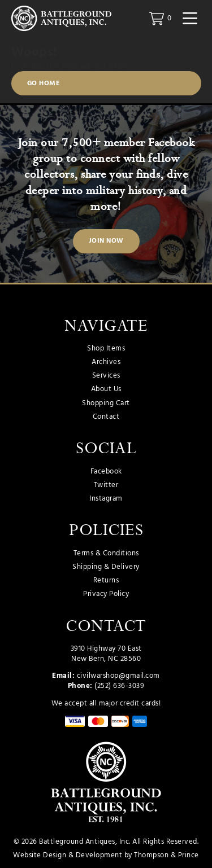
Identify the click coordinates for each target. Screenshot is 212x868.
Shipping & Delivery (106, 567)
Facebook (106, 472)
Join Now (106, 241)
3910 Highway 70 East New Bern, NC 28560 (106, 654)
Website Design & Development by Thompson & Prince (106, 855)
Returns (106, 581)
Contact (106, 417)
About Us (106, 389)
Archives (106, 362)
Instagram (106, 499)
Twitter (106, 485)
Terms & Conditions (106, 554)
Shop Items (106, 349)
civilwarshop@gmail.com (118, 676)
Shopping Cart (106, 404)
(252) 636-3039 (119, 686)
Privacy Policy (106, 594)
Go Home (44, 84)
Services (106, 376)
